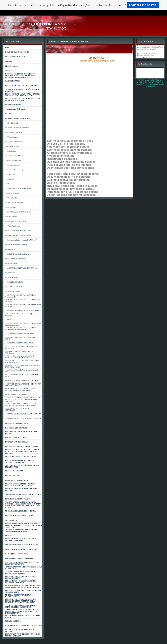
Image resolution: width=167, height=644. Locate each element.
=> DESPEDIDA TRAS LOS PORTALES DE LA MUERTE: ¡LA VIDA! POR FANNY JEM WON (22, 404)
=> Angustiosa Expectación (14, 142)
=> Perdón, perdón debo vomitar (16, 245)
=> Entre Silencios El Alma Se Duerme (18, 189)
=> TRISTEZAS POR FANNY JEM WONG (20, 334)
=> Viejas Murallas (12, 137)
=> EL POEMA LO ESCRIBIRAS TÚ (18, 212)
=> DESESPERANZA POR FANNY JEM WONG (22, 380)
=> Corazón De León (12, 146)
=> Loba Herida (11, 151)
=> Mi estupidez (11, 207)
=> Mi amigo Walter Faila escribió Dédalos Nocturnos (23, 310)
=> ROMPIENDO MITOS (14, 282)
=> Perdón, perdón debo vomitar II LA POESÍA (21, 240)
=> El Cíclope (10, 174)
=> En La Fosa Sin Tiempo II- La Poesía (19, 231)
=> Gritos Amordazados (13, 160)
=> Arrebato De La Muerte (14, 156)
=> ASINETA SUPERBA (14, 287)
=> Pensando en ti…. (12, 263)
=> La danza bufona (12, 165)
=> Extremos (10, 179)
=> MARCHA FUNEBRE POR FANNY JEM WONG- (24, 419)
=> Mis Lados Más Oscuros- (15, 203)
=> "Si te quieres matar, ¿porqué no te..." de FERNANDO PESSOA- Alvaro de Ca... (20, 357)
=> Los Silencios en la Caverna (16, 221)
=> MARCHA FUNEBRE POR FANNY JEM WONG (23, 414)
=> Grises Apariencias (13, 226)
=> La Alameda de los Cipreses (16, 259)
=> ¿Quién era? (10, 273)
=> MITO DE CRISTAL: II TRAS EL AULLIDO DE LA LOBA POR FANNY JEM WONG (23, 390)
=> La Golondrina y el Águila (15, 170)
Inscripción (143, 57)
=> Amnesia (9, 114)
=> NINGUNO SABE (13, 291)
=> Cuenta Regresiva (12, 193)
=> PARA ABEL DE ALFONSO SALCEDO (20, 394)
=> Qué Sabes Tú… (12, 198)
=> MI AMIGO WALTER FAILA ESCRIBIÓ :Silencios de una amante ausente (20, 329)
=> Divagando (10, 249)
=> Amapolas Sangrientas (14, 132)
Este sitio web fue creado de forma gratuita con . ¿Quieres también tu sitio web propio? (84, 5)
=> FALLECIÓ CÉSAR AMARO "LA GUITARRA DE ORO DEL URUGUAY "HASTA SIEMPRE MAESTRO (22, 399)
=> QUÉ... (9, 319)
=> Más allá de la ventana (14, 184)
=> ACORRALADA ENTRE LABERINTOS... (21, 268)
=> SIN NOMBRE (11, 123)
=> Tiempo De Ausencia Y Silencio (17, 128)
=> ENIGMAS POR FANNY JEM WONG (20, 343)
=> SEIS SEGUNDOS (13, 277)
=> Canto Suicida (11, 217)
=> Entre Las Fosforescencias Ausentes (18, 235)
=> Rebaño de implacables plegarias (17, 254)
